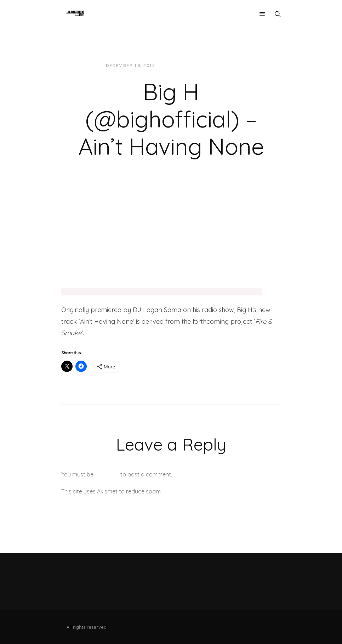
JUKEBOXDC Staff (185, 66)
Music (223, 66)
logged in (107, 474)
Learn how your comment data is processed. (222, 491)
